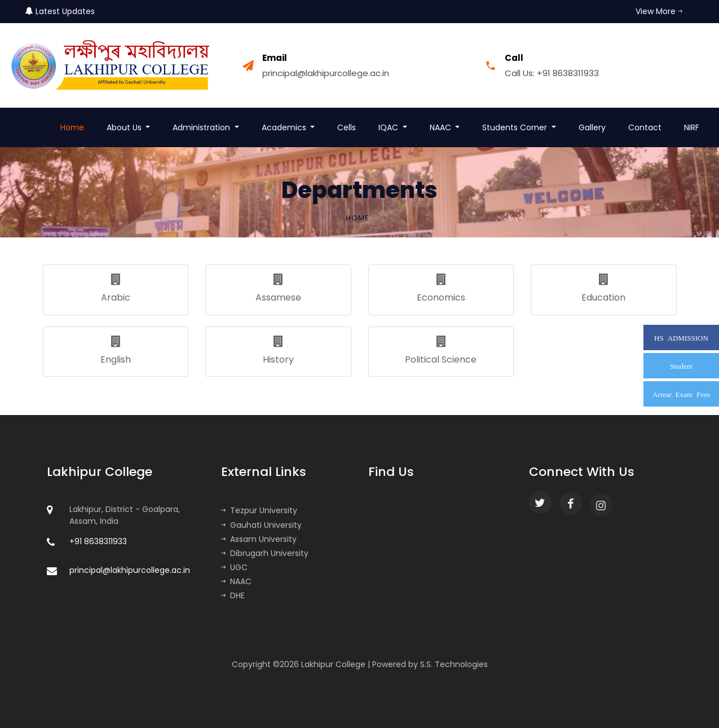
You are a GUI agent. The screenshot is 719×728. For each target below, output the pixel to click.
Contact (645, 127)
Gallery (592, 127)
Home (72, 127)
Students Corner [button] (516, 127)
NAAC (236, 581)
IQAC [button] (389, 127)
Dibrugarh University (265, 553)
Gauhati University (261, 525)
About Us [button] (125, 127)
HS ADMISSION (681, 337)
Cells (347, 127)
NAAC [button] (442, 127)
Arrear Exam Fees (681, 394)
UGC (234, 567)
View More (659, 11)
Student (681, 366)
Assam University (259, 539)
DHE (233, 595)
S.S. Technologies (454, 664)
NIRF (692, 127)
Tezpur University (259, 510)
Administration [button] (202, 127)
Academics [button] (285, 127)
